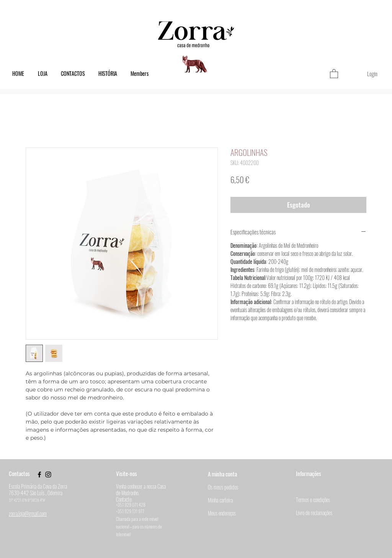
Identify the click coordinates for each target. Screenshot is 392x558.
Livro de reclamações (314, 513)
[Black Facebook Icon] (39, 475)
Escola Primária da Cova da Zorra (38, 486)
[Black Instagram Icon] (48, 475)
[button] (334, 73)
